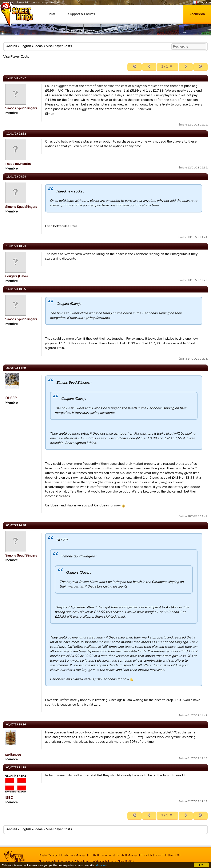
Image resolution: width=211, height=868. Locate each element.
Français (200, 3)
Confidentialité (99, 861)
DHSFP (11, 398)
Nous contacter (48, 861)
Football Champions (101, 855)
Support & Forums (82, 14)
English (26, 46)
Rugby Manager (49, 855)
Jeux (52, 14)
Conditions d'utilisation (74, 861)
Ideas (39, 46)
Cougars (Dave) (17, 276)
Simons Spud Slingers (21, 108)
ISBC (9, 798)
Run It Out (175, 855)
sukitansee (13, 755)
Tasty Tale (147, 855)
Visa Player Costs (59, 46)
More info (101, 866)
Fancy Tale (161, 855)
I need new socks (18, 164)
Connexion (197, 14)
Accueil (12, 46)
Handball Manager (127, 855)
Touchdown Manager (74, 855)
